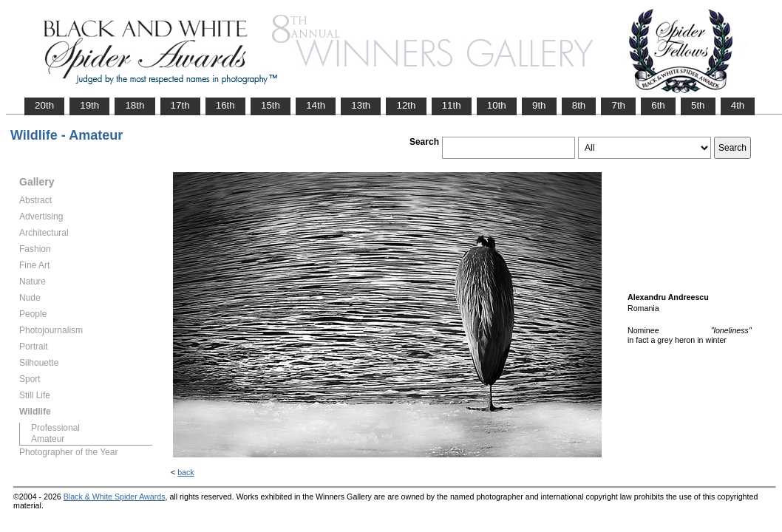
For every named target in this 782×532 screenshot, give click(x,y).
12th (406, 105)
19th (89, 105)
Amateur (48, 439)
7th (618, 105)
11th (452, 105)
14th (316, 105)
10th (497, 105)
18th (135, 105)
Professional (55, 428)
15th (271, 105)
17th (180, 105)
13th (361, 105)
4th (738, 105)
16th (225, 105)
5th (698, 105)
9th (539, 105)
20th (44, 105)
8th (579, 105)
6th (658, 105)
